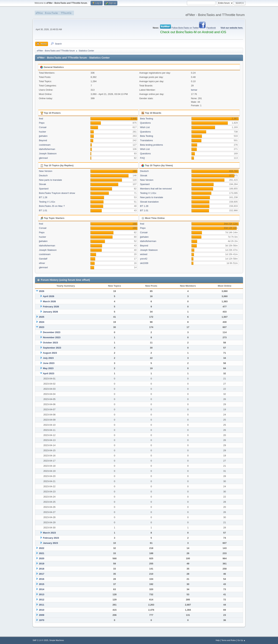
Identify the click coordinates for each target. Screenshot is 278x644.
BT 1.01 (43, 210)
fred (41, 119)
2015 (42, 584)
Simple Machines (57, 640)
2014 (42, 589)
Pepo (42, 123)
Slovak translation (149, 202)
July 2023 (48, 358)
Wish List (145, 127)
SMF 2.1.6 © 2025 (40, 640)
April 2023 (49, 373)
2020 (42, 558)
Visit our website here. (232, 28)
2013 (42, 594)
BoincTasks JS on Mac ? (52, 206)
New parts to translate (51, 180)
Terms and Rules (229, 640)
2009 (42, 615)
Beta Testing (147, 119)
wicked (144, 254)
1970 (42, 620)
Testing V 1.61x (47, 202)
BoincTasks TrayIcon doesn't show (57, 193)
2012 (42, 600)
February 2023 (51, 538)
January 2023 (50, 543)
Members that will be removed (156, 189)
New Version (46, 171)
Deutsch (43, 175)
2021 (42, 553)
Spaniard (44, 189)
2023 (42, 327)
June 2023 (49, 363)
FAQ (142, 158)
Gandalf (43, 259)
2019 (42, 564)
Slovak (43, 184)
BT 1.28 (43, 197)
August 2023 (50, 353)
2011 (42, 605)
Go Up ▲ (241, 640)
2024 (42, 322)
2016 (42, 579)
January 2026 (50, 312)
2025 (42, 317)
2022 (42, 548)
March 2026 (49, 301)
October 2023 (50, 343)
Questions (145, 123)
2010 (42, 610)
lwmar (194, 90)
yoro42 (144, 259)
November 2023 (52, 337)
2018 (42, 569)
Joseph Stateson (48, 154)
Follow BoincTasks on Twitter (185, 28)
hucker (43, 132)
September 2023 (52, 348)
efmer (42, 263)
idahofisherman (47, 149)
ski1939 (144, 263)
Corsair (43, 127)
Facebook (211, 28)
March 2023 (49, 533)
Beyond (43, 140)
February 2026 (51, 307)
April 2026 (49, 296)
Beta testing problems (151, 145)
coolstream (45, 145)
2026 (42, 291)
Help (218, 640)
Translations (146, 140)
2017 (42, 574)
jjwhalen (43, 136)
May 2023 (48, 368)
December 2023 (52, 332)
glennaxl (43, 158)
